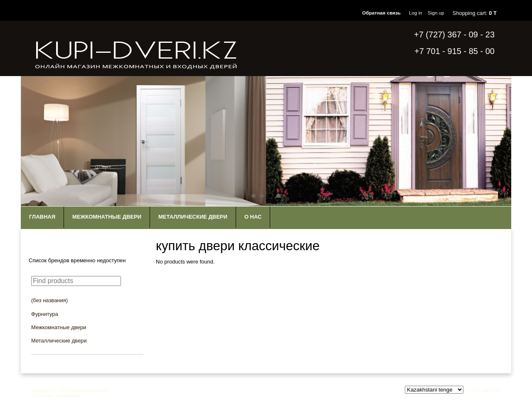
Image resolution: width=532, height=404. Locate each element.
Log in (416, 13)
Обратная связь (381, 13)
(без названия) (49, 300)
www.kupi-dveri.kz (90, 390)
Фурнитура (45, 314)
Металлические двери (193, 217)
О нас (253, 217)
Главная (42, 217)
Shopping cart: (475, 13)
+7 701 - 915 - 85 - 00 (454, 51)
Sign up (436, 13)
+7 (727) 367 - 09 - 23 (454, 34)
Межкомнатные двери (107, 217)
